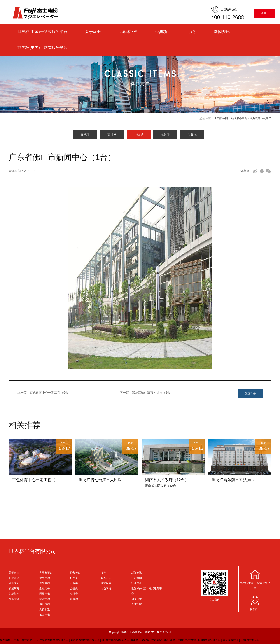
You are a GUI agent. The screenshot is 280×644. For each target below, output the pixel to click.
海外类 (165, 135)
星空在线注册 (231, 640)
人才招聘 (136, 604)
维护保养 (106, 583)
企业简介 (14, 578)
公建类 (267, 118)
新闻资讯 (222, 32)
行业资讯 (136, 583)
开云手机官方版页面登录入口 (51, 640)
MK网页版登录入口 (209, 640)
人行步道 (45, 609)
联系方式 (106, 578)
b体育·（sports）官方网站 (147, 640)
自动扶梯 (45, 604)
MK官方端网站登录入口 (115, 640)
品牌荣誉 (14, 599)
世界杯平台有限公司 (32, 551)
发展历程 (14, 588)
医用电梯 (45, 594)
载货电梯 (45, 599)
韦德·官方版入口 (250, 640)
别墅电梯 (45, 588)
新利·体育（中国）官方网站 (180, 640)
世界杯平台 (128, 32)
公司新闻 (136, 578)
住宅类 (85, 135)
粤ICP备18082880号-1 (158, 632)
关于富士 (93, 32)
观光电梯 (45, 583)
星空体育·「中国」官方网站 (16, 640)
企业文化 (14, 583)
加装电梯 (45, 615)
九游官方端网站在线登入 (85, 640)
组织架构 (14, 594)
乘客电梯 (45, 578)
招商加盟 (136, 599)
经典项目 (163, 32)
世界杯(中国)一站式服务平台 (42, 32)
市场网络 (106, 588)
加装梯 (192, 135)
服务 (192, 32)
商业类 (112, 135)
